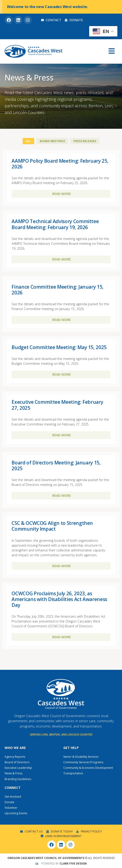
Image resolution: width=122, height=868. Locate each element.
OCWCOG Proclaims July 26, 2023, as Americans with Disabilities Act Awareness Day (59, 599)
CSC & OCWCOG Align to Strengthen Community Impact (52, 526)
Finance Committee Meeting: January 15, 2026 (58, 290)
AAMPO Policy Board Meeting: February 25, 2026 (60, 164)
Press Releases (85, 141)
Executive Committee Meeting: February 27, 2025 (57, 405)
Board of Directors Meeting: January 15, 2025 (56, 465)
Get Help (71, 748)
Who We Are (15, 748)
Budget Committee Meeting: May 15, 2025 (59, 347)
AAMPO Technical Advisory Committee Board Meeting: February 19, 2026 (55, 224)
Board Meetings (52, 141)
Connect (13, 788)
